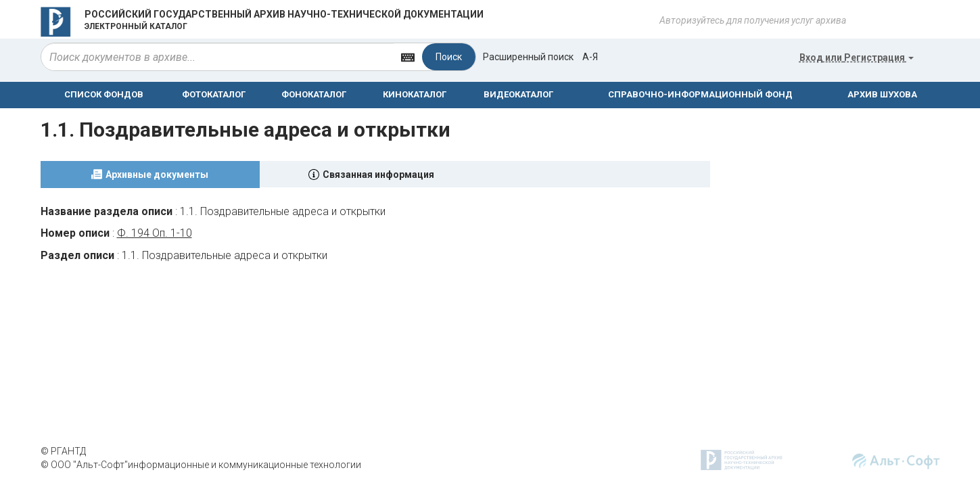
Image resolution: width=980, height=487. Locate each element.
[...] (218, 57)
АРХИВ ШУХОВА (882, 94)
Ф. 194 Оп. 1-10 (155, 233)
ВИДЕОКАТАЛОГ (518, 94)
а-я (590, 57)
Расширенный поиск (528, 57)
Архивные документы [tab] (157, 175)
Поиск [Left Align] (449, 57)
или (857, 57)
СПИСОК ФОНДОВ (104, 94)
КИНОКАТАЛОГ (415, 94)
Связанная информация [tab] (378, 175)
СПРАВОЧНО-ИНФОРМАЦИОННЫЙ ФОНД (700, 94)
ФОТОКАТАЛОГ (214, 94)
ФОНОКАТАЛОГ (314, 94)
